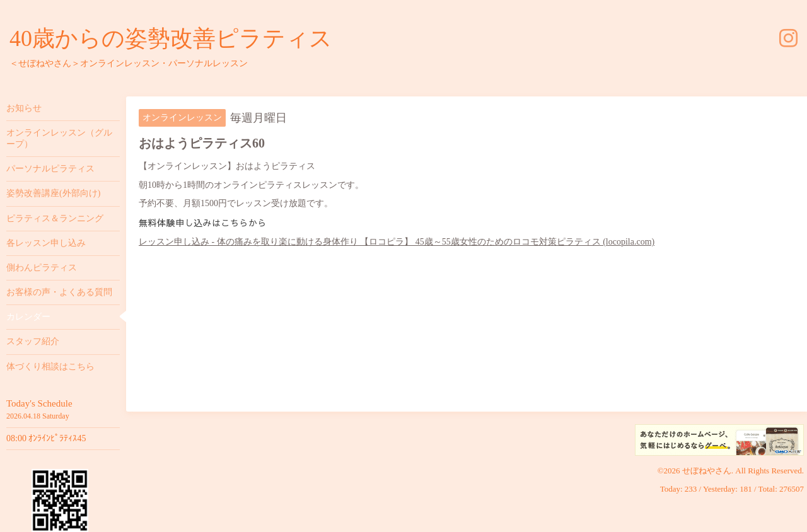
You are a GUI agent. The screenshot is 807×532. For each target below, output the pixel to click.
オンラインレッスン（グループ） (59, 138)
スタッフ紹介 (33, 341)
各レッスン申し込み (46, 243)
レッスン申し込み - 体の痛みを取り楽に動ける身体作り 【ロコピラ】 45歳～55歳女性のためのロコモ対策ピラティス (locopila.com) (397, 242)
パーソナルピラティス (50, 169)
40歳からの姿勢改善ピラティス (171, 38)
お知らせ (24, 108)
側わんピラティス (42, 268)
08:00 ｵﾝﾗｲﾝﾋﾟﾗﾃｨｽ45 (46, 438)
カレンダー (28, 317)
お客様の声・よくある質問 (59, 292)
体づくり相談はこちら (50, 367)
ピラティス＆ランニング (55, 218)
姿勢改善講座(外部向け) (53, 193)
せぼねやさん (707, 471)
